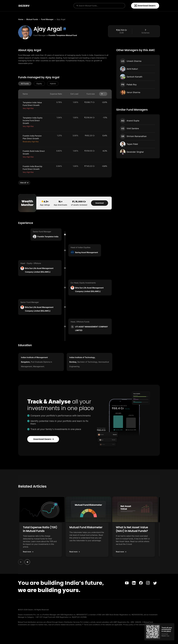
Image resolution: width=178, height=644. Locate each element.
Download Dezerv (145, 6)
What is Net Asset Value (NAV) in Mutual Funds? (138, 529)
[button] (25, 84)
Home (21, 19)
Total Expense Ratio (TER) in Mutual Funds (42, 529)
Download (100, 203)
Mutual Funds (32, 19)
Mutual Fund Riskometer (89, 527)
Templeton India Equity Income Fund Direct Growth (33, 120)
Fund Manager (47, 19)
